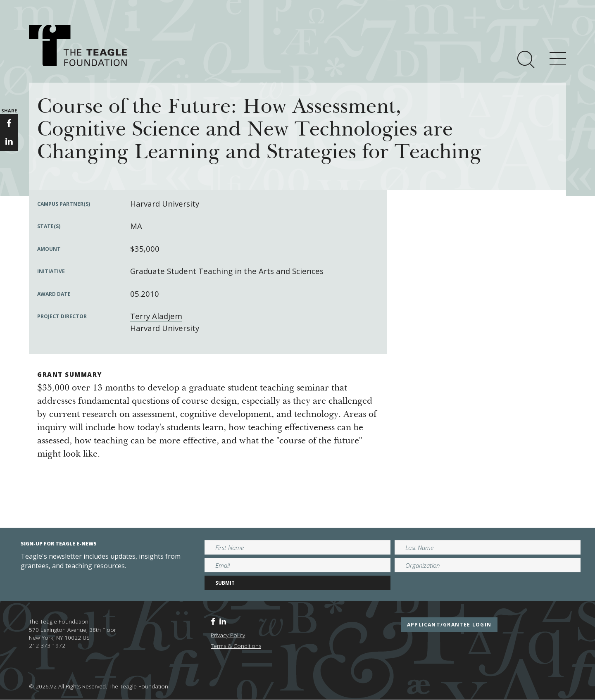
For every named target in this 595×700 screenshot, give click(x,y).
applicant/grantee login (449, 625)
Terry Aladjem (156, 316)
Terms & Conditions (236, 646)
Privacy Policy (228, 635)
